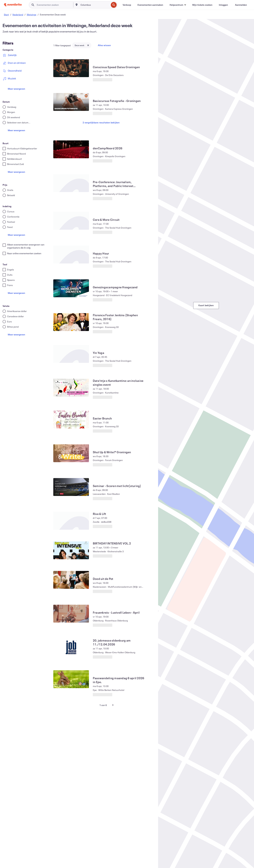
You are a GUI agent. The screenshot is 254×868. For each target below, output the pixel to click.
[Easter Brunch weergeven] (71, 419)
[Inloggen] (223, 5)
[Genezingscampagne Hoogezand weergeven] (71, 288)
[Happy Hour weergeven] (71, 255)
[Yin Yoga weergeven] (71, 354)
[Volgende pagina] (113, 705)
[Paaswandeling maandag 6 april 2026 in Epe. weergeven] (71, 679)
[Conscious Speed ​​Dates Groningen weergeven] (71, 68)
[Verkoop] (127, 5)
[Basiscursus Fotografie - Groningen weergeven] (71, 102)
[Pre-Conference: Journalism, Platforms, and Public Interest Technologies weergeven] (71, 183)
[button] (178, 5)
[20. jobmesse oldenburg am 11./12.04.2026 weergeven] (71, 647)
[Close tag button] (88, 45)
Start (6, 15)
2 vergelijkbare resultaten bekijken (101, 122)
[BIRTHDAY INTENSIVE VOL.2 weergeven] (71, 550)
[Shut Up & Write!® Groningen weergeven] (71, 453)
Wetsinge (32, 15)
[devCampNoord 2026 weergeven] (71, 149)
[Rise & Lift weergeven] (71, 521)
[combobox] (95, 5)
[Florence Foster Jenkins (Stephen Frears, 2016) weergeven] (71, 322)
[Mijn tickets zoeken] (202, 5)
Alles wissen (104, 45)
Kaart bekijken (206, 305)
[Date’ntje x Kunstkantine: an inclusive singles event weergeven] (71, 388)
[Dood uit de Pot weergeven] (71, 580)
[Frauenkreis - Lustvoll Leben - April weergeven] (71, 614)
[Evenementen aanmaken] (150, 5)
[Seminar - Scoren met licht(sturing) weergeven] (71, 487)
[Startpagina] (13, 5)
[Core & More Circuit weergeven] (71, 221)
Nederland (18, 15)
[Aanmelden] (241, 5)
